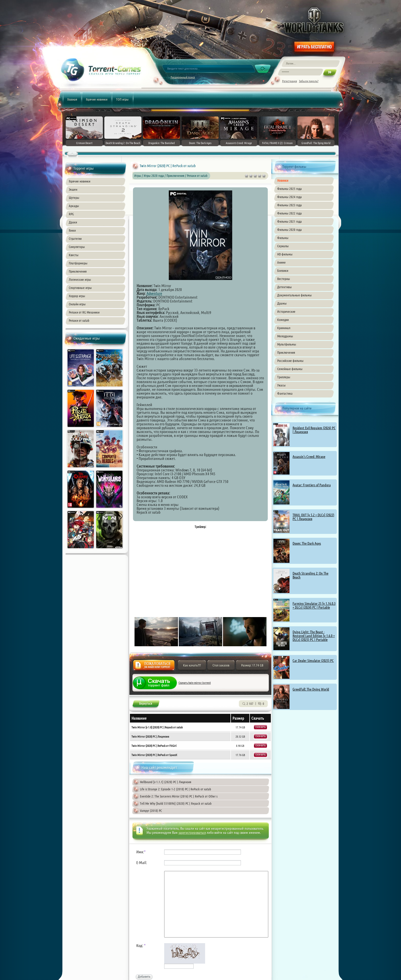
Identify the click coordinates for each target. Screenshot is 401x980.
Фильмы (283, 238)
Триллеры (284, 377)
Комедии (283, 320)
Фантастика (285, 393)
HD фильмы (285, 254)
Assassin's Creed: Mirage (309, 457)
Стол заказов (221, 665)
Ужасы (281, 385)
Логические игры (80, 279)
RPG (71, 214)
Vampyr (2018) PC (151, 811)
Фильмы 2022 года (289, 213)
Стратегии (75, 239)
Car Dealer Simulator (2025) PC (313, 661)
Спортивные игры (80, 288)
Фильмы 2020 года (289, 230)
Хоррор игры (77, 296)
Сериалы (283, 246)
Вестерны (284, 279)
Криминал (284, 328)
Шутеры (74, 198)
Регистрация (289, 81)
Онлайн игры (77, 304)
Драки (73, 222)
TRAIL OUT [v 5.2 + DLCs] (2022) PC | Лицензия (313, 517)
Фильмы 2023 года (289, 205)
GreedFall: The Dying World (311, 689)
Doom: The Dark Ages (307, 543)
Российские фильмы (290, 361)
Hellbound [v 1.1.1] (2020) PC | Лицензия (166, 782)
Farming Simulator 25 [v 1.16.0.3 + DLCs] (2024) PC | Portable (314, 605)
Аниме (281, 262)
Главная (72, 99)
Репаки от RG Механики (84, 312)
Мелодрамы (285, 336)
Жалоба (154, 667)
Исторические (286, 311)
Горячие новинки (97, 99)
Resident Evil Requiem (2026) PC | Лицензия (314, 430)
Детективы (285, 287)
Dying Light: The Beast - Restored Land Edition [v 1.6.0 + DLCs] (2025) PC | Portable (314, 636)
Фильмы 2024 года (289, 197)
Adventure (154, 293)
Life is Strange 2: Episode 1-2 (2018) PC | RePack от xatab (175, 789)
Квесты (74, 255)
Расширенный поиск (183, 77)
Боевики (283, 271)
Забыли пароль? (309, 81)
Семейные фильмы (290, 369)
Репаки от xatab (79, 320)
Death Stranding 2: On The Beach (310, 575)
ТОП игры (122, 99)
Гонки (72, 230)
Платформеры (78, 263)
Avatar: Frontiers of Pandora (312, 485)
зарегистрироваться (192, 833)
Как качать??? (192, 665)
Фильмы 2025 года (289, 189)
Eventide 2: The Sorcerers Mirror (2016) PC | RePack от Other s (179, 796)
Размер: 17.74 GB (252, 665)
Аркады (74, 206)
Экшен (73, 189)
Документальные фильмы (294, 295)
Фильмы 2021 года (289, 221)
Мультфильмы (287, 344)
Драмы (282, 303)
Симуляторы (77, 247)
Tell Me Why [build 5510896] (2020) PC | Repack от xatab (176, 803)
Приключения (78, 271)
